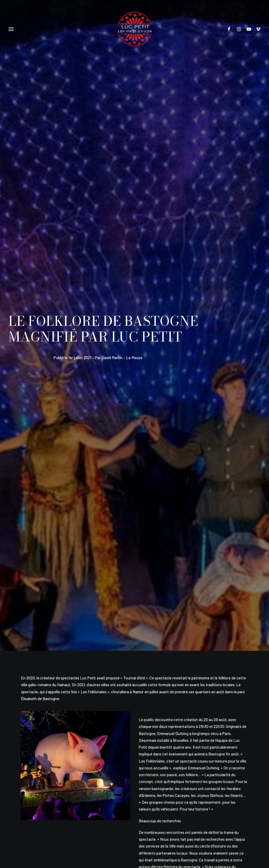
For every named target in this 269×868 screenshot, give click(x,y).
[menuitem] (231, 29)
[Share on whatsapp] (145, 576)
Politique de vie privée (110, 805)
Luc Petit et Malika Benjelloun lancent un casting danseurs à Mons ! (34, 691)
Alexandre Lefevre (143, 837)
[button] (231, 29)
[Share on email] (178, 576)
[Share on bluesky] (156, 576)
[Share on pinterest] (123, 576)
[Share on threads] (112, 576)
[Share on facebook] (90, 576)
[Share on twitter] (101, 576)
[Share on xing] (167, 576)
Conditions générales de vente (152, 805)
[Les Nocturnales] (134, 29)
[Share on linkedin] (134, 576)
